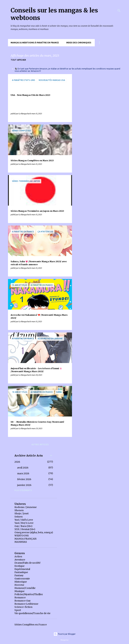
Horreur (19, 585)
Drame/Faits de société (27, 563)
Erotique (19, 566)
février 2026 (24, 479)
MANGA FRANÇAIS (26, 539)
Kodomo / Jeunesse (26, 507)
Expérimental (22, 569)
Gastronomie (22, 579)
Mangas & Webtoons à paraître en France (35, 43)
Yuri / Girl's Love (24, 520)
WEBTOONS (22, 536)
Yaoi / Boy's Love (24, 523)
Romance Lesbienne (26, 604)
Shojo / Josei (21, 513)
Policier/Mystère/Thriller (29, 594)
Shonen (19, 510)
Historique (21, 582)
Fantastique (21, 572)
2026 (17, 462)
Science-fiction (23, 607)
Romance (20, 598)
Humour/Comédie (25, 588)
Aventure (20, 560)
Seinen (19, 517)
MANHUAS (21, 542)
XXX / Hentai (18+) (25, 529)
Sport (18, 610)
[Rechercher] (119, 11)
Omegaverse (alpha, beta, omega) (34, 532)
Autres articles (40, 444)
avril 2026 (23, 468)
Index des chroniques (79, 43)
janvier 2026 (24, 485)
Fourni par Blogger (65, 634)
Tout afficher (18, 60)
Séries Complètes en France (31, 625)
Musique (19, 591)
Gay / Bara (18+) (23, 526)
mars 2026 (23, 473)
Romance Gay (23, 601)
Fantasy (19, 575)
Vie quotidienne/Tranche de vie (32, 613)
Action (18, 556)
